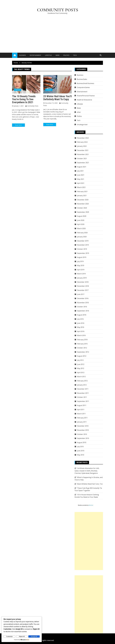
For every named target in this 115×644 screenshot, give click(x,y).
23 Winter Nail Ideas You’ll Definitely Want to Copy (57, 98)
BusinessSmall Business (85, 83)
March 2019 (81, 274)
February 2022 (82, 142)
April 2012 (81, 373)
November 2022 (83, 138)
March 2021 (81, 187)
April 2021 (81, 183)
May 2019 (81, 265)
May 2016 (81, 327)
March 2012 (81, 377)
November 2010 (83, 430)
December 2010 (83, 426)
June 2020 (81, 220)
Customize (9, 636)
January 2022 (82, 146)
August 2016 (82, 315)
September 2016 (83, 311)
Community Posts (58, 10)
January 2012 (82, 385)
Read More (18, 125)
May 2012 (81, 368)
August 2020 (82, 216)
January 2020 (82, 237)
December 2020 (83, 200)
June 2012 (81, 364)
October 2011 (82, 397)
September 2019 (83, 253)
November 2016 (83, 303)
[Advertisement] (57, 30)
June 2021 (81, 175)
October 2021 (82, 159)
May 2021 (81, 179)
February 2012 (82, 381)
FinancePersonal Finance (86, 96)
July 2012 (80, 360)
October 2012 (82, 348)
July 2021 (80, 171)
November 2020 (83, 204)
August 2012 (82, 356)
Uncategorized (82, 125)
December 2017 (83, 290)
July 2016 (80, 319)
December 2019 (83, 241)
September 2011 (83, 401)
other (79, 112)
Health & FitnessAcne (84, 100)
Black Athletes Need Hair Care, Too (90, 484)
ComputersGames (83, 87)
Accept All (34, 636)
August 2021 (82, 167)
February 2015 (82, 344)
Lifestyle (48, 55)
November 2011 (83, 393)
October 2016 (82, 307)
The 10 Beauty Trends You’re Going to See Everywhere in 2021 (24, 99)
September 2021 (83, 163)
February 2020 (82, 233)
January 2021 (82, 196)
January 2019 (82, 278)
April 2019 (81, 270)
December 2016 (83, 298)
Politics (66, 55)
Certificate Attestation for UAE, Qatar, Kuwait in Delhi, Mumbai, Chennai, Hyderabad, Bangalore (87, 471)
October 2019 (82, 249)
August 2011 (82, 405)
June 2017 (81, 294)
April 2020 (81, 224)
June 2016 (81, 323)
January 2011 (82, 422)
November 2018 (83, 286)
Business (23, 55)
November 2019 (83, 245)
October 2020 (82, 208)
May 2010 (81, 455)
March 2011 (81, 414)
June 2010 (81, 451)
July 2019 (80, 261)
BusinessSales (82, 79)
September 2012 (83, 352)
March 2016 (81, 335)
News (57, 55)
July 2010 (80, 447)
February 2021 (82, 191)
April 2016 (81, 331)
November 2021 (83, 154)
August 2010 (82, 442)
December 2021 (83, 150)
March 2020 (81, 228)
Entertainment (35, 55)
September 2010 (83, 438)
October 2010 (82, 434)
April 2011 (81, 410)
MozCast (91, 505)
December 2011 (83, 389)
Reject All (22, 636)
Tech (75, 55)
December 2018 (83, 282)
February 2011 (82, 418)
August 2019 (82, 257)
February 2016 (82, 340)
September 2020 (83, 212)
